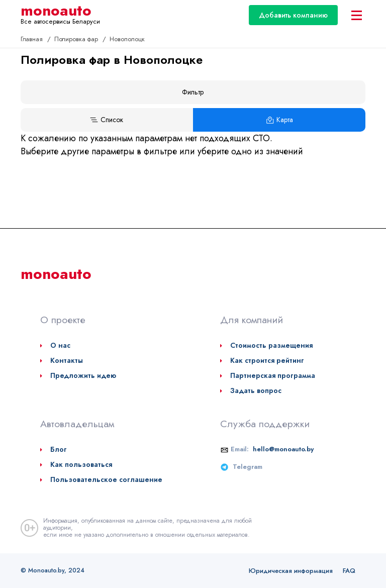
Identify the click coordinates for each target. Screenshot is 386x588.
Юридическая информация (291, 571)
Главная (33, 39)
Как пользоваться (81, 464)
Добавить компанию (293, 15)
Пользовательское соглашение (106, 479)
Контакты (67, 360)
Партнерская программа (273, 375)
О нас (60, 345)
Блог (59, 449)
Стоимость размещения (271, 345)
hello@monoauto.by (283, 449)
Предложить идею (83, 375)
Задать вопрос (256, 390)
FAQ (349, 571)
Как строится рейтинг (267, 360)
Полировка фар (77, 39)
